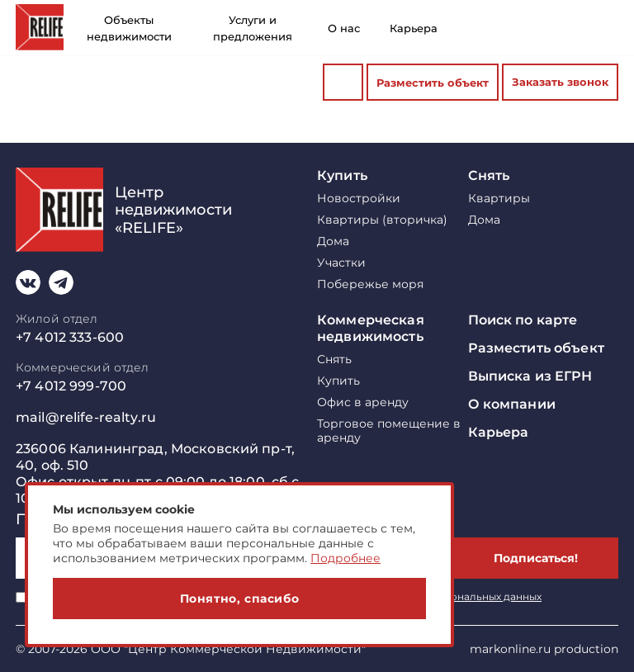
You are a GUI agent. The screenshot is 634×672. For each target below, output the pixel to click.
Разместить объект (433, 83)
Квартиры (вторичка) (382, 220)
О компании (512, 404)
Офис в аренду (363, 402)
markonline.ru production (544, 649)
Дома (333, 241)
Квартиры (499, 199)
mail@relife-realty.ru (86, 417)
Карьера (414, 28)
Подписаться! (536, 558)
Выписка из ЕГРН (530, 376)
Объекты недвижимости (129, 28)
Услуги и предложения (253, 28)
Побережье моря (370, 284)
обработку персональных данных (455, 596)
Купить (342, 175)
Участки (341, 263)
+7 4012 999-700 (71, 386)
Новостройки (359, 199)
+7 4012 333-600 (70, 337)
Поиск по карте (523, 320)
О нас (344, 28)
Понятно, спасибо (240, 599)
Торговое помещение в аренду (389, 431)
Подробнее (345, 558)
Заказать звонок (560, 82)
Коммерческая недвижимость (371, 328)
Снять (489, 175)
